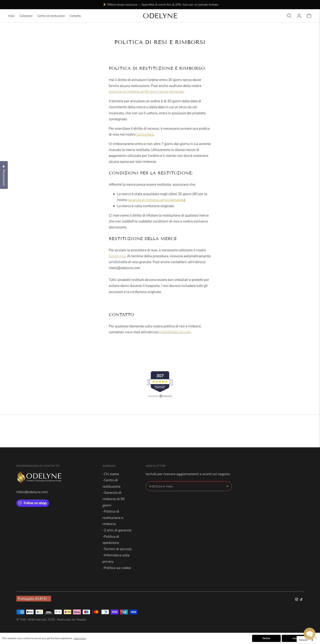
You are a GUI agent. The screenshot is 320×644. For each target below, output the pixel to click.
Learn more (80, 638)
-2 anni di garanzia (117, 530)
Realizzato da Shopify (72, 619)
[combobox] (306, 640)
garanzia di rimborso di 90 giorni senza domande (146, 92)
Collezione (26, 16)
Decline (266, 638)
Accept (296, 638)
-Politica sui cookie (117, 568)
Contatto (75, 16)
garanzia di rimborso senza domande (156, 200)
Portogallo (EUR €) (34, 599)
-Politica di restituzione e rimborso (113, 518)
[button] (310, 634)
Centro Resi (145, 134)
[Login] (299, 16)
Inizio (11, 16)
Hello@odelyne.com (175, 332)
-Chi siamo (111, 474)
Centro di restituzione (51, 16)
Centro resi (117, 256)
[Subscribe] (227, 486)
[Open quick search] (289, 16)
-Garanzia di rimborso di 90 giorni (114, 499)
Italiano (303, 640)
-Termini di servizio (117, 549)
